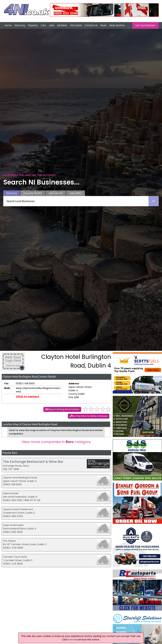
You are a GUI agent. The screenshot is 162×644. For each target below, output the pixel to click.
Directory (20, 25)
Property (33, 25)
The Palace (9, 541)
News (104, 25)
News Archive (117, 25)
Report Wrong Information (64, 409)
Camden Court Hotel (15, 557)
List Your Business (145, 25)
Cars (43, 25)
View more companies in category (56, 442)
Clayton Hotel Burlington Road (20, 478)
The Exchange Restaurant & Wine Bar (33, 462)
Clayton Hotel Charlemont (18, 509)
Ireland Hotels (11, 493)
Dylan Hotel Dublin (13, 525)
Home (8, 25)
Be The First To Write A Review (90, 416)
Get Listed (76, 25)
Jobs (52, 25)
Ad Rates (62, 25)
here (71, 640)
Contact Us (91, 25)
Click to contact (28, 397)
